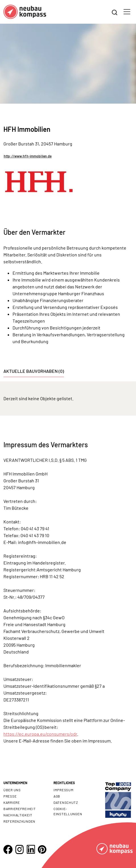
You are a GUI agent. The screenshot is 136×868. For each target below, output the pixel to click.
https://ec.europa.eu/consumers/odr (40, 734)
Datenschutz (66, 802)
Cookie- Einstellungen (68, 811)
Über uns (12, 790)
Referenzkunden (19, 821)
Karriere (12, 802)
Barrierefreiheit (20, 809)
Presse (10, 796)
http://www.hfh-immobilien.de (28, 156)
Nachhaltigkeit (18, 815)
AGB (57, 796)
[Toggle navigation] (127, 12)
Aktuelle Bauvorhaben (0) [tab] (34, 371)
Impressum (63, 790)
